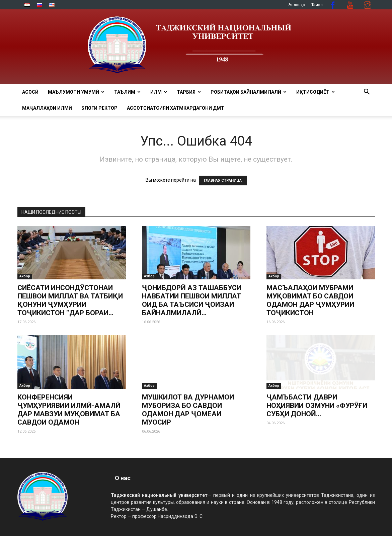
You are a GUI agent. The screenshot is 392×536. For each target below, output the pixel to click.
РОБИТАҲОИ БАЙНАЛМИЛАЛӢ (249, 92)
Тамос (317, 5)
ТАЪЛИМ (127, 92)
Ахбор (25, 276)
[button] (367, 93)
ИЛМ (159, 92)
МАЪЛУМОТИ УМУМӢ (76, 92)
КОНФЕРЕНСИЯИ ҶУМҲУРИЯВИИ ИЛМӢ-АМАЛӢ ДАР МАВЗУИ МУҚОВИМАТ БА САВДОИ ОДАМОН (69, 410)
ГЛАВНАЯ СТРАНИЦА (223, 181)
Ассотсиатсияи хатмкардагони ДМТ (176, 108)
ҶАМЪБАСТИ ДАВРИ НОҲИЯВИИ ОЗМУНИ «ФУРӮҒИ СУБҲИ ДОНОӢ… (317, 406)
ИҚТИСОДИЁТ (316, 92)
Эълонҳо (297, 5)
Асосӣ (30, 92)
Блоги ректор (99, 108)
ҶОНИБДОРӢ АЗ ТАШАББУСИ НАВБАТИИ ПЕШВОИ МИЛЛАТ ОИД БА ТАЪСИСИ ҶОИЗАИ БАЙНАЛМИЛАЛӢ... (192, 300)
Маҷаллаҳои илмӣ (47, 108)
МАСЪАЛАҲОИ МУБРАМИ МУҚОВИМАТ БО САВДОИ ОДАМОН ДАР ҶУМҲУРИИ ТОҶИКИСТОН (310, 300)
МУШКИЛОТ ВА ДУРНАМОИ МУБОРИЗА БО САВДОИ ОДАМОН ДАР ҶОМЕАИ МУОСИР (188, 388)
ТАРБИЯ (189, 92)
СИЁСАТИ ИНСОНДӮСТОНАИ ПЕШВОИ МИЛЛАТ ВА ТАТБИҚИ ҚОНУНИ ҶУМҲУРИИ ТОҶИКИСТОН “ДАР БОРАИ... (70, 300)
